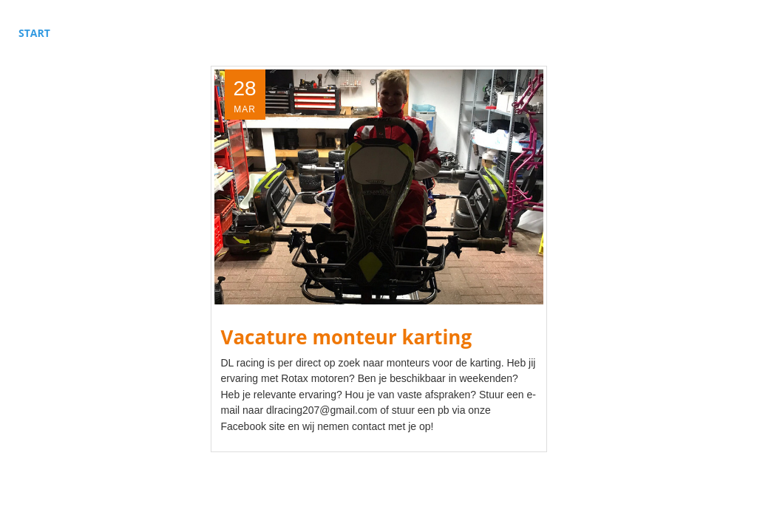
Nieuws (324, 33)
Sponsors (253, 33)
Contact (466, 33)
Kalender (540, 33)
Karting (180, 33)
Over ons (392, 33)
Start (34, 33)
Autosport (104, 33)
